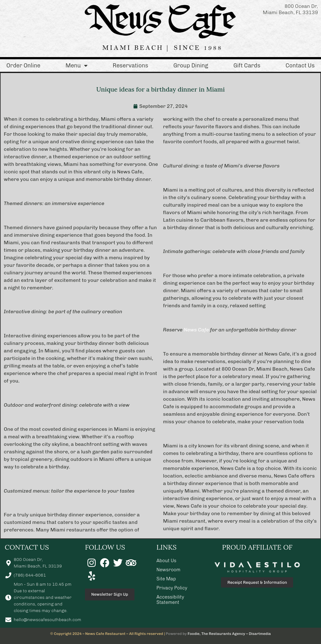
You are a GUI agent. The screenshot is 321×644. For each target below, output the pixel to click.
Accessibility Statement (170, 600)
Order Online (23, 66)
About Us (166, 561)
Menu (76, 66)
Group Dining (191, 66)
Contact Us (300, 66)
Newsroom (168, 570)
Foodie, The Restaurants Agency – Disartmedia (229, 634)
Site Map (166, 579)
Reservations (130, 66)
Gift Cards (247, 66)
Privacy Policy (172, 588)
